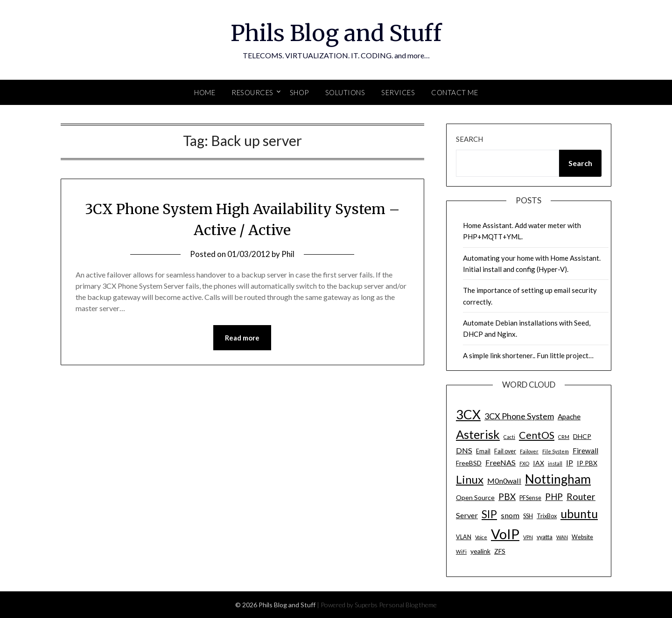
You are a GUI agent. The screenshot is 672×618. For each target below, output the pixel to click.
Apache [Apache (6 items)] (569, 417)
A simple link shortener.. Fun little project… (528, 355)
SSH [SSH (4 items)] (528, 516)
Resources (252, 92)
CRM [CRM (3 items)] (564, 437)
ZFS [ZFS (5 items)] (500, 551)
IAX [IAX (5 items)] (539, 463)
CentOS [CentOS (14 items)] (537, 435)
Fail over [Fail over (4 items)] (505, 451)
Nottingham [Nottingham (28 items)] (558, 479)
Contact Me (455, 92)
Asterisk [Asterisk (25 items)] (478, 434)
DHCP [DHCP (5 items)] (582, 436)
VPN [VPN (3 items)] (528, 537)
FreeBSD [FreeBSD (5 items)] (469, 463)
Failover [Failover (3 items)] (529, 451)
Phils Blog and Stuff (336, 33)
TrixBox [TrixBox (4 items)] (547, 516)
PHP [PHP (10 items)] (554, 496)
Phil (288, 254)
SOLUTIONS (345, 92)
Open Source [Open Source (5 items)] (475, 497)
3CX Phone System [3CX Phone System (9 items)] (519, 416)
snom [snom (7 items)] (510, 515)
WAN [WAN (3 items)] (562, 537)
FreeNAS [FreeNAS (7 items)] (500, 462)
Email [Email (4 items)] (483, 451)
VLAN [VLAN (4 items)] (464, 537)
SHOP (299, 92)
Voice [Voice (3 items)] (481, 537)
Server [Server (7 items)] (467, 515)
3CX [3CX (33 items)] (468, 414)
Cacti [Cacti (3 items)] (509, 437)
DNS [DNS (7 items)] (464, 450)
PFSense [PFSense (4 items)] (530, 498)
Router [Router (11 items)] (581, 496)
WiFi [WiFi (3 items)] (461, 552)
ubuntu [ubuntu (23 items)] (579, 514)
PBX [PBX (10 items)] (507, 496)
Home (205, 92)
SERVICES (398, 92)
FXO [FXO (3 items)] (524, 463)
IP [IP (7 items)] (570, 462)
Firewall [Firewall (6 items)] (585, 451)
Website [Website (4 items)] (582, 537)
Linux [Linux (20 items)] (470, 479)
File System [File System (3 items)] (556, 451)
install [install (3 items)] (555, 463)
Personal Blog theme (408, 605)
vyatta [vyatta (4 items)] (545, 537)
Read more (242, 338)
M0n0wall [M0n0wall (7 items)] (504, 481)
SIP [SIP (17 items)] (489, 514)
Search (469, 139)
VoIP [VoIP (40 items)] (505, 534)
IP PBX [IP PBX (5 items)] (587, 463)
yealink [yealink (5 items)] (480, 551)
